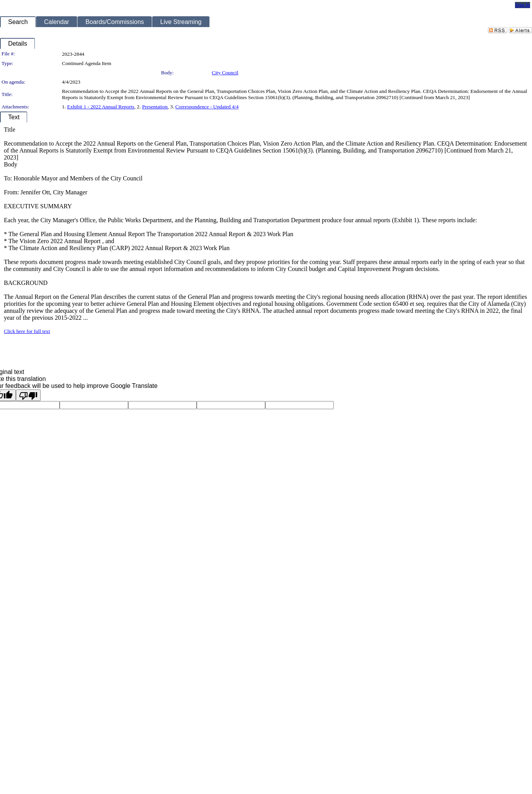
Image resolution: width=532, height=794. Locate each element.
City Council (225, 73)
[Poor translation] (28, 395)
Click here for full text (27, 331)
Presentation (155, 107)
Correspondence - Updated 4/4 (207, 107)
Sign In (523, 5)
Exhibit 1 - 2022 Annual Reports (101, 107)
